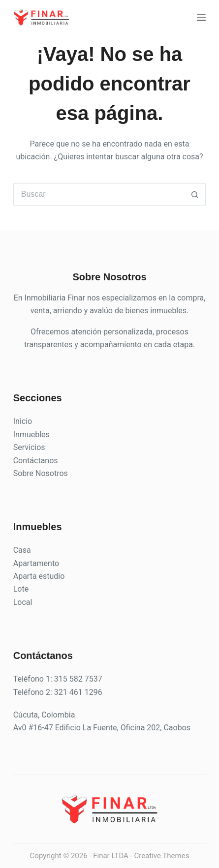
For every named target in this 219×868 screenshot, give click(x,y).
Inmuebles (31, 434)
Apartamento (36, 563)
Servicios (29, 447)
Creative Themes (161, 856)
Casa (22, 550)
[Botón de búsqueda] (195, 195)
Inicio (23, 421)
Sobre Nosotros (41, 473)
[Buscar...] (99, 195)
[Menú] (201, 17)
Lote (21, 589)
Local (23, 602)
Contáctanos (36, 461)
